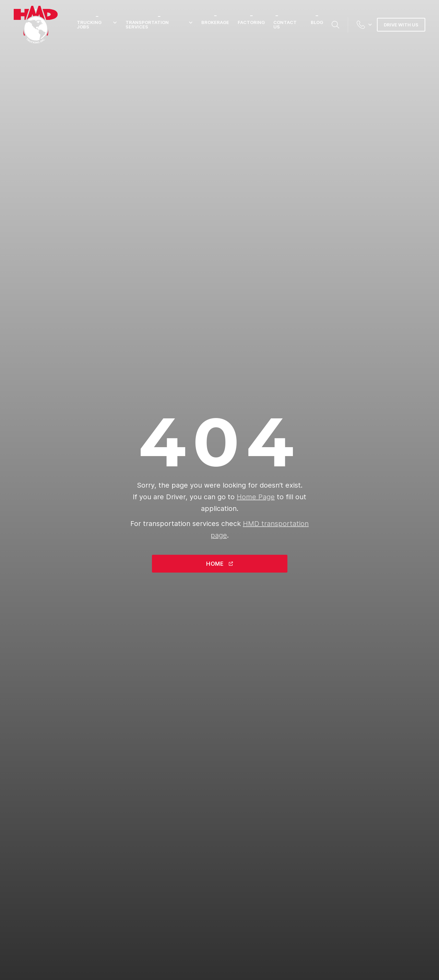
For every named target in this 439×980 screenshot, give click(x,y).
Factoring (251, 22)
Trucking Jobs (97, 25)
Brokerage (215, 22)
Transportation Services (159, 25)
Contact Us (285, 24)
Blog (317, 22)
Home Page (256, 497)
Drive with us (401, 25)
